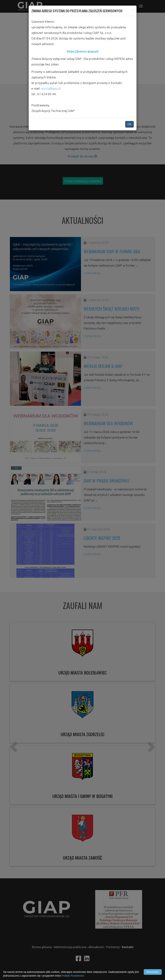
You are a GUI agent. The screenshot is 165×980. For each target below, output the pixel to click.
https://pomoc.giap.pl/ (83, 51)
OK (129, 124)
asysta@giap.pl (51, 88)
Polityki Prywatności (73, 976)
